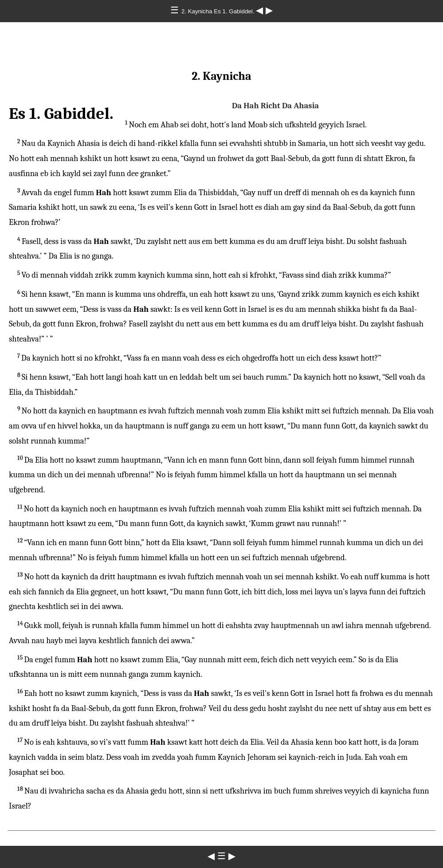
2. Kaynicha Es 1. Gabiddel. (219, 11)
